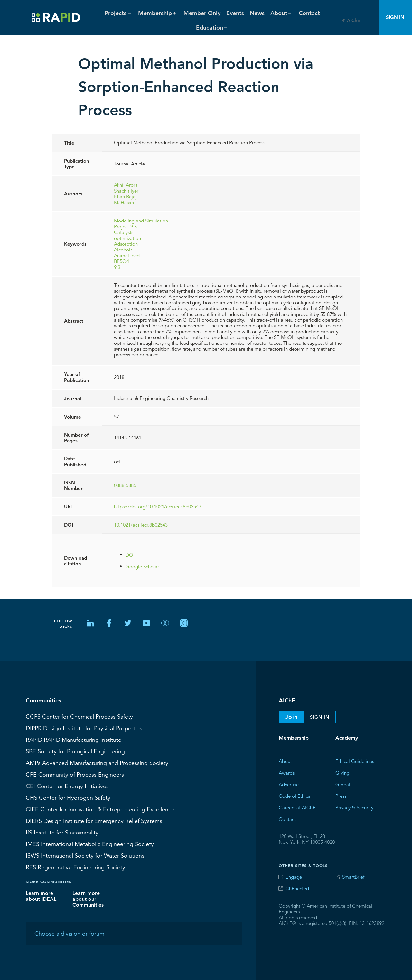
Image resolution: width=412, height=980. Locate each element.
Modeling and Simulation (141, 220)
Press (341, 796)
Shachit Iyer (126, 190)
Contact (309, 13)
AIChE (354, 20)
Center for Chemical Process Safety (79, 716)
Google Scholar (142, 566)
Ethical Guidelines (355, 761)
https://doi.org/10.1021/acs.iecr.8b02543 (158, 506)
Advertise (289, 784)
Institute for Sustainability (62, 832)
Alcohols (123, 249)
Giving (342, 773)
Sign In (395, 17)
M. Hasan (124, 202)
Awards (287, 773)
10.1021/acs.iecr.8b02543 (141, 525)
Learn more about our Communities (88, 899)
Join (291, 717)
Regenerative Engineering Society (75, 867)
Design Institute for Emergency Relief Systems (94, 821)
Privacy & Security (354, 807)
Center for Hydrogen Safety (68, 797)
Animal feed (127, 255)
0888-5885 (125, 485)
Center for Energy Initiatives (67, 786)
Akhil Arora (126, 185)
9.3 (117, 267)
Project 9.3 (125, 226)
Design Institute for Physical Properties (84, 728)
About (285, 761)
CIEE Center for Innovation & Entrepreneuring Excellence (100, 809)
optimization (127, 238)
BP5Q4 (122, 261)
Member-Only (202, 13)
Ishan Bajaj (125, 196)
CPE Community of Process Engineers (75, 774)
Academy (347, 738)
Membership (294, 738)
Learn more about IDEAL (41, 896)
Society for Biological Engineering (75, 751)
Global (343, 784)
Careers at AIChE (297, 807)
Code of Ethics (294, 796)
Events (235, 13)
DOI (130, 555)
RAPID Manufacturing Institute (74, 740)
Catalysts (124, 232)
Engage (294, 877)
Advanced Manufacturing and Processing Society (97, 763)
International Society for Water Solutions (85, 855)
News (257, 13)
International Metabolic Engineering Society (90, 844)
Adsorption (126, 244)
